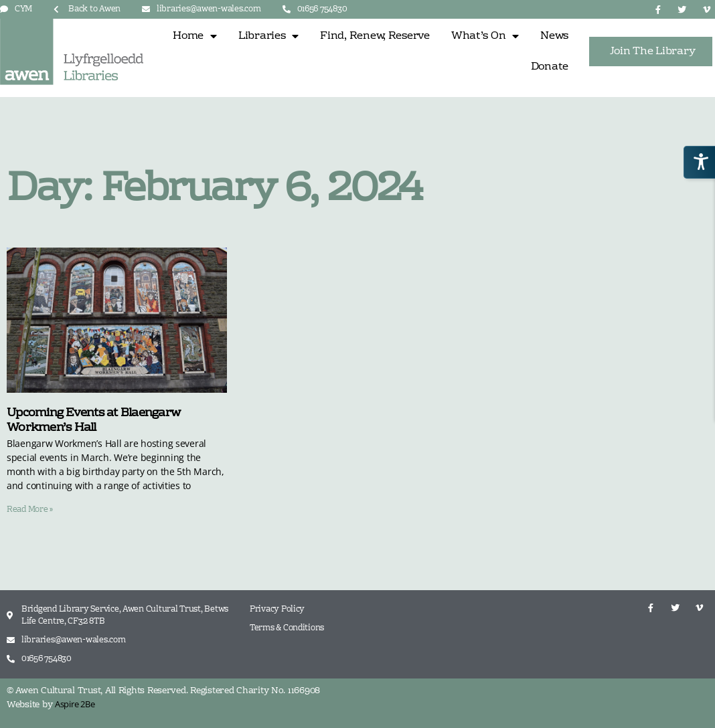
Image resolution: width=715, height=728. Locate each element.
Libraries (268, 36)
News (554, 36)
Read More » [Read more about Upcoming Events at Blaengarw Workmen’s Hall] (30, 510)
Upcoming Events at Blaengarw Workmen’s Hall (93, 421)
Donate (550, 67)
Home (195, 36)
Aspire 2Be (75, 704)
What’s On (485, 36)
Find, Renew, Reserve (375, 36)
